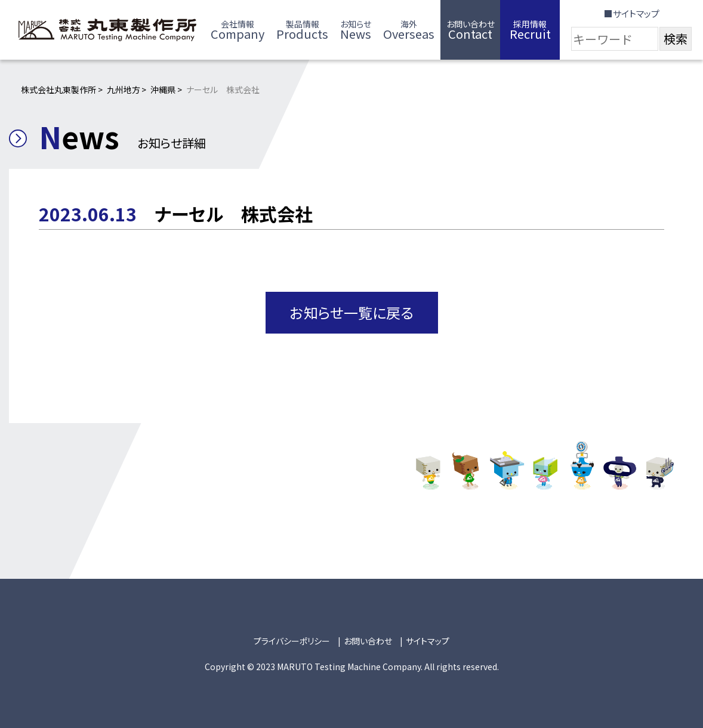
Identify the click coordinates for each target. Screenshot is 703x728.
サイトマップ (428, 641)
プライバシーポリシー (292, 641)
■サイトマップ (632, 13)
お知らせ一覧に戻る (352, 312)
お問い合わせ (368, 641)
